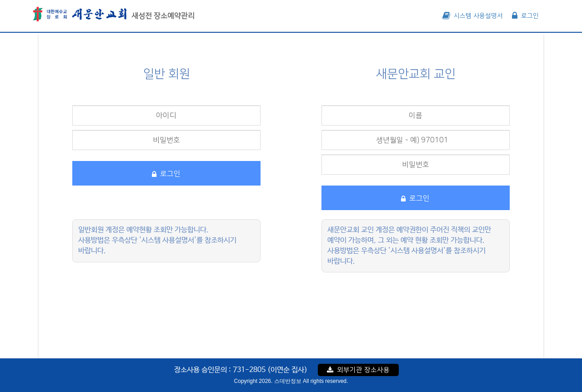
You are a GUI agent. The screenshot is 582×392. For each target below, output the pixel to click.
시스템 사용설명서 (473, 16)
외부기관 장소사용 (358, 370)
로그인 (525, 16)
